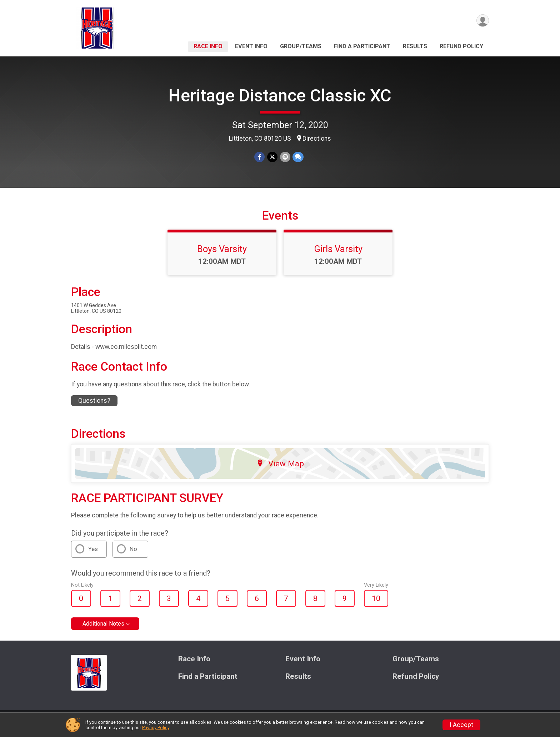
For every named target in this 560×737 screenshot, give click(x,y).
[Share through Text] (298, 157)
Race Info (208, 46)
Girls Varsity (338, 253)
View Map (280, 468)
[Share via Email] (285, 157)
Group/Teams (301, 46)
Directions (317, 139)
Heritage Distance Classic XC (280, 96)
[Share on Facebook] (260, 157)
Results (415, 46)
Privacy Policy (156, 728)
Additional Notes (103, 628)
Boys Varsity (222, 253)
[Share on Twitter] (272, 157)
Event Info (251, 46)
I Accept (461, 725)
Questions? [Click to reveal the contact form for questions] (94, 405)
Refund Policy (461, 46)
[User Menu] (482, 21)
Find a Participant (362, 46)
